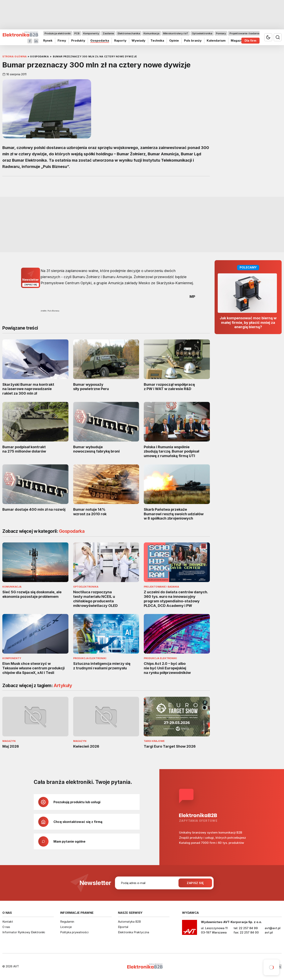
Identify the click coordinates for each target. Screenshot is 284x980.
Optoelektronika (202, 33)
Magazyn (238, 41)
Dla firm (250, 41)
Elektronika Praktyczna (134, 932)
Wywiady (138, 41)
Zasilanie (108, 33)
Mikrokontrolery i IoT (176, 33)
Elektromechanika (129, 33)
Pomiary (221, 33)
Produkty (78, 41)
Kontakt (8, 922)
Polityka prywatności (74, 932)
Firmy (62, 41)
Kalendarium (216, 41)
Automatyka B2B (129, 922)
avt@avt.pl (273, 928)
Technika (157, 41)
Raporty (120, 41)
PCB (77, 33)
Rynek (48, 41)
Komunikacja (151, 33)
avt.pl (269, 932)
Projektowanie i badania (244, 33)
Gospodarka (100, 41)
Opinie (174, 41)
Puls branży (193, 41)
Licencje (66, 927)
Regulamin (67, 922)
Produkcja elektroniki (58, 33)
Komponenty (91, 33)
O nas (6, 927)
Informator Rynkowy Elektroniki (24, 932)
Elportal (123, 927)
